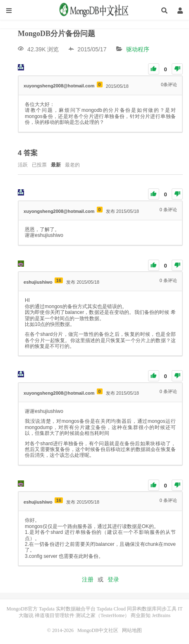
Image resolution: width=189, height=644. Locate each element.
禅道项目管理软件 (55, 615)
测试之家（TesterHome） (103, 615)
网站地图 (132, 630)
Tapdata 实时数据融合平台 (67, 609)
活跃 (23, 165)
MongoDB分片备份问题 (56, 34)
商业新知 (141, 615)
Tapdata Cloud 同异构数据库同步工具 (137, 609)
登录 (113, 579)
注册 (88, 579)
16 (59, 280)
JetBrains (161, 615)
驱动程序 (138, 49)
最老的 (72, 165)
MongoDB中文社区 (95, 10)
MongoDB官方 (22, 609)
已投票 (39, 165)
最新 (56, 165)
